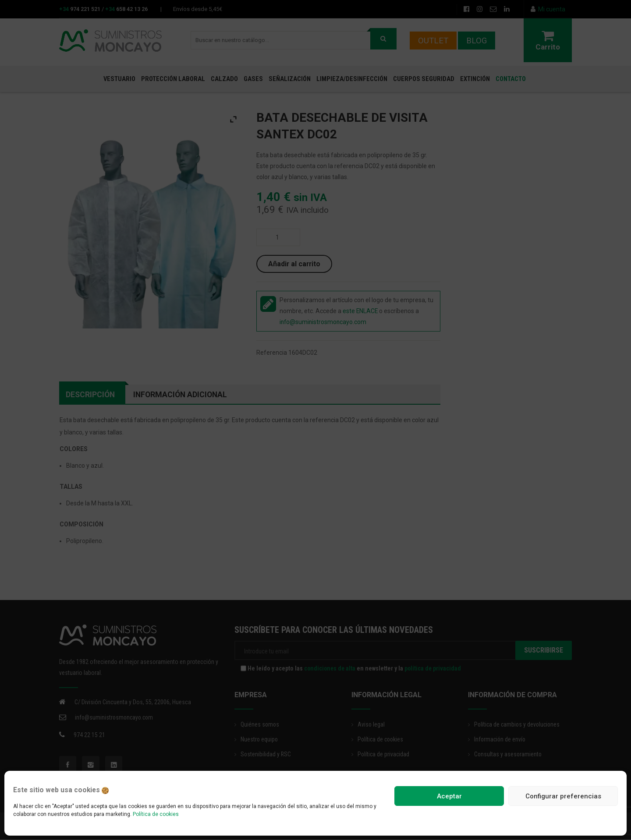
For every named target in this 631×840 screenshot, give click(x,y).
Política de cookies (156, 814)
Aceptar (449, 796)
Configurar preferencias (563, 796)
